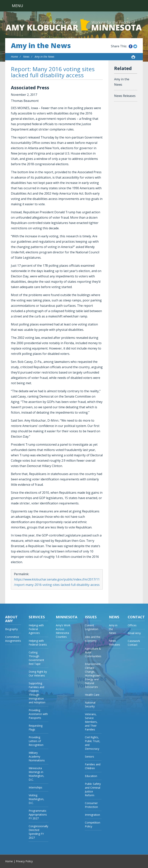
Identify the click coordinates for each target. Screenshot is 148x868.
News (26, 57)
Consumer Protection (91, 805)
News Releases (125, 96)
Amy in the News (41, 46)
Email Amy (134, 633)
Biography (11, 629)
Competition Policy (93, 824)
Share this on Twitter (135, 46)
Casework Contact (134, 643)
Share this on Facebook (131, 46)
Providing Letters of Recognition (36, 741)
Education (91, 776)
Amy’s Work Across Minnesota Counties (63, 631)
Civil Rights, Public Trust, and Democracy (93, 743)
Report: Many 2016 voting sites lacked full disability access (53, 72)
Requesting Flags (36, 727)
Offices (132, 625)
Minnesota (67, 617)
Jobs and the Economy (93, 639)
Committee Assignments (13, 639)
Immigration (92, 815)
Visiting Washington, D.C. (36, 799)
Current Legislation (92, 627)
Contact (136, 617)
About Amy (11, 619)
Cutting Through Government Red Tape (36, 658)
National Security (90, 704)
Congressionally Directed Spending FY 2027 (38, 832)
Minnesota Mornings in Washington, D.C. (36, 774)
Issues (91, 617)
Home (14, 57)
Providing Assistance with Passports (38, 714)
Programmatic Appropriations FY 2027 (38, 814)
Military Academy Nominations (37, 756)
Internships (35, 787)
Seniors (89, 756)
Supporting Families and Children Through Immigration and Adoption (37, 693)
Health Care (92, 695)
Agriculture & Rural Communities (93, 652)
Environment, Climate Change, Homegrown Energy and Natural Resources (93, 675)
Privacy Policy (24, 861)
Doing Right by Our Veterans (38, 674)
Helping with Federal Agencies (36, 629)
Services (37, 617)
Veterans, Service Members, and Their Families (91, 722)
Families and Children (93, 766)
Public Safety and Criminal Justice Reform (93, 789)
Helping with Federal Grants (38, 643)
